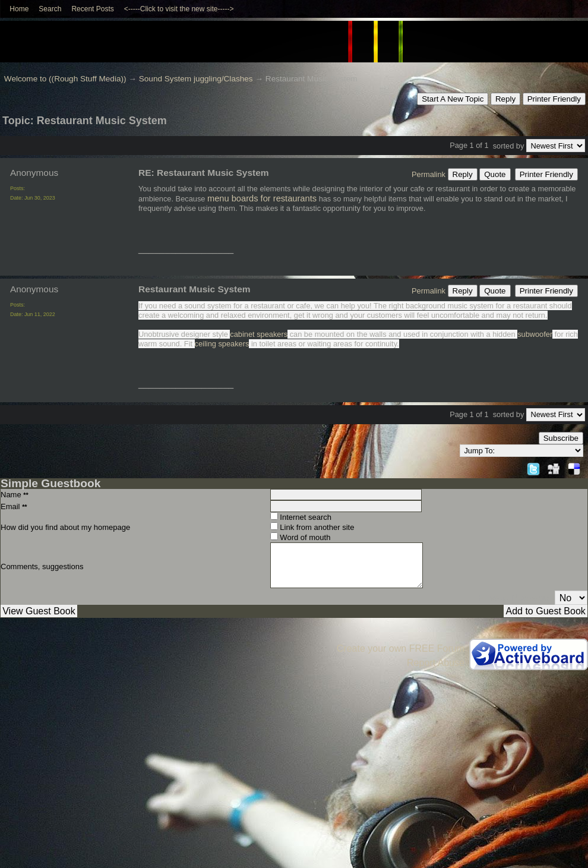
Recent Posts (92, 9)
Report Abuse (436, 663)
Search (50, 9)
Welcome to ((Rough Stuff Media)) (65, 79)
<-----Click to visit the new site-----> (179, 9)
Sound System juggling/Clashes (196, 79)
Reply (505, 99)
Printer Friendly (554, 99)
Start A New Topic (453, 99)
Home (19, 9)
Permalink (429, 174)
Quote (495, 174)
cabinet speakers (259, 334)
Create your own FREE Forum (401, 648)
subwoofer (535, 334)
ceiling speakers (222, 344)
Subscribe (561, 438)
